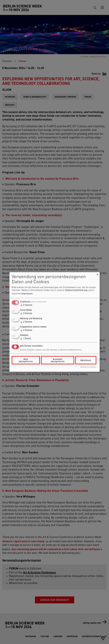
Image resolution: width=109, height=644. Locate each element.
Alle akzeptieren (26, 360)
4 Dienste (26, 330)
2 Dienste (26, 305)
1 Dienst (26, 339)
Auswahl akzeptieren (58, 360)
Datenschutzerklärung (76, 290)
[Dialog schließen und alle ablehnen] (98, 274)
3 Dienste (26, 314)
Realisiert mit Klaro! (88, 367)
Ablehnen (86, 360)
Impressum (27, 294)
